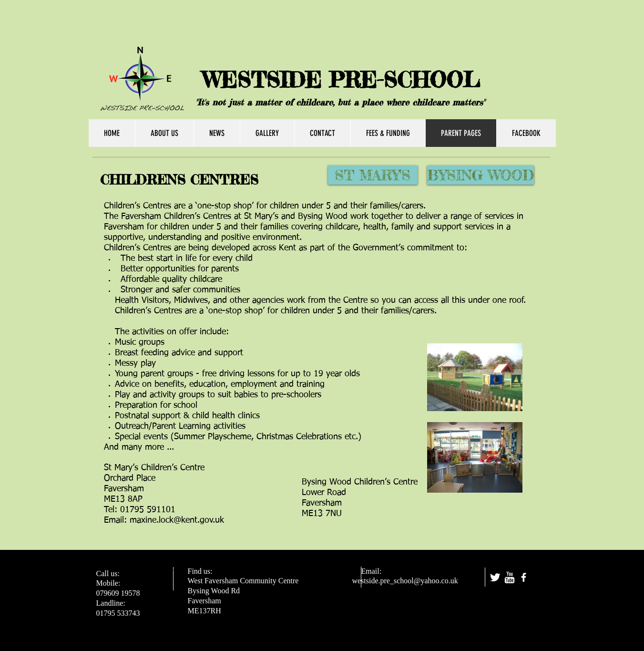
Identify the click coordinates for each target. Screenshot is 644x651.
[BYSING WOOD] (480, 175)
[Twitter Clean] (495, 577)
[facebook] (524, 577)
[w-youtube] (509, 577)
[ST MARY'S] (373, 175)
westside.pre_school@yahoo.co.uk (405, 581)
